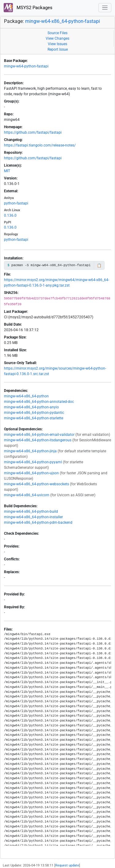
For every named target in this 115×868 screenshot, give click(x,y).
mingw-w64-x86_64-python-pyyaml (33, 462)
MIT (7, 171)
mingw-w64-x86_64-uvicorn (27, 495)
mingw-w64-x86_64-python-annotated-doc (39, 402)
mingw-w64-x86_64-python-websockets (36, 484)
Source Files (57, 33)
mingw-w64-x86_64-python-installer (33, 517)
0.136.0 (10, 215)
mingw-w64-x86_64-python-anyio (31, 407)
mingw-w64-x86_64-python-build (31, 512)
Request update (67, 865)
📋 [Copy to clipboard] (99, 266)
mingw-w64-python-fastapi (26, 66)
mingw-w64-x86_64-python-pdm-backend (38, 523)
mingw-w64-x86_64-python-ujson (31, 473)
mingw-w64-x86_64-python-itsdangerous (38, 440)
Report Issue (58, 49)
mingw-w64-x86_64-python (26, 396)
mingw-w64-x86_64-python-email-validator (39, 435)
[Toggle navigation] (105, 8)
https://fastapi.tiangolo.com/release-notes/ (40, 145)
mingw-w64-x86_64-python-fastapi (63, 21)
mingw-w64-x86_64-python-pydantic (34, 413)
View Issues (57, 44)
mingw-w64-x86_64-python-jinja (30, 451)
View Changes (57, 38)
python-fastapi (16, 203)
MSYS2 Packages (28, 8)
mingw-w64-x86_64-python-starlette (34, 418)
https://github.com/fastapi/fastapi (33, 132)
